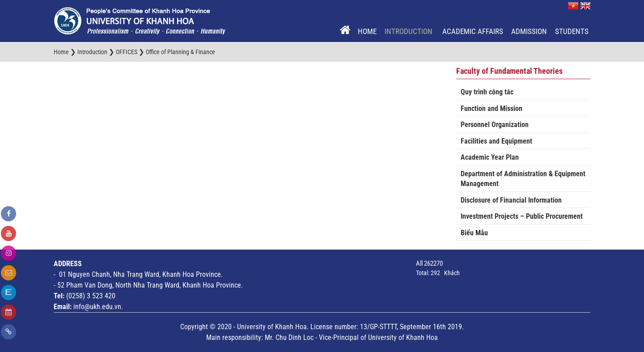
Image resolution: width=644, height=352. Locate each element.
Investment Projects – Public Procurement (522, 216)
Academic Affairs (473, 31)
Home (367, 31)
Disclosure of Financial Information (511, 200)
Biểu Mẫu (474, 233)
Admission (529, 31)
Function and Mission (491, 108)
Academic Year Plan (490, 157)
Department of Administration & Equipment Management (523, 179)
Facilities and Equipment (496, 141)
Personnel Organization (495, 125)
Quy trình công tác (487, 92)
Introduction (409, 31)
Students (572, 31)
